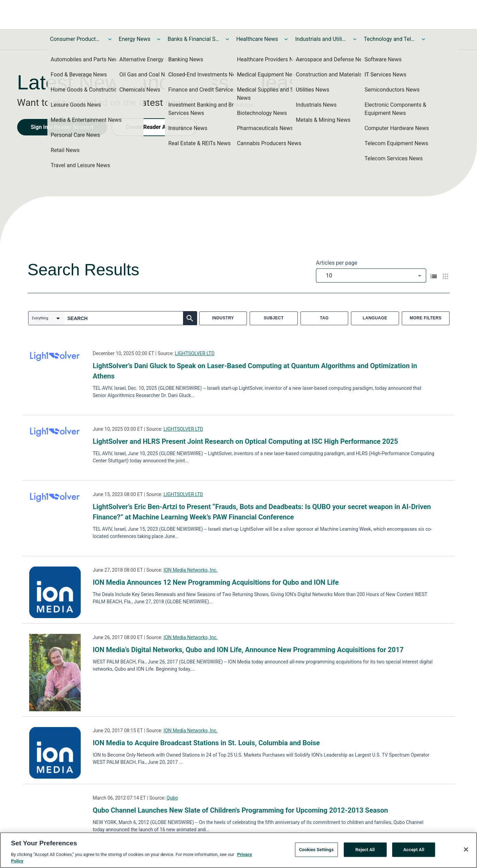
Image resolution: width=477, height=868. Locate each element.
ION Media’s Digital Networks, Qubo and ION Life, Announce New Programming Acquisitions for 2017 (248, 650)
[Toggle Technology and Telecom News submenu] (423, 39)
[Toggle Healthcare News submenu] (286, 39)
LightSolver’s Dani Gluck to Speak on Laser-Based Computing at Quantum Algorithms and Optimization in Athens (255, 371)
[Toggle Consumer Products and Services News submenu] (110, 39)
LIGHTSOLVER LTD (195, 353)
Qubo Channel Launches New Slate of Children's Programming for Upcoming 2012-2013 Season (240, 810)
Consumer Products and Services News (76, 39)
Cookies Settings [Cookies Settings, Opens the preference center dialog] (316, 852)
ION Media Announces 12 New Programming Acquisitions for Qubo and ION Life (216, 582)
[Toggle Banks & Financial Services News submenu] (227, 39)
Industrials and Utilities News (321, 39)
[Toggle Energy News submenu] (159, 39)
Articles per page (337, 263)
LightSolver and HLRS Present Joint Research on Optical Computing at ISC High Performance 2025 (245, 441)
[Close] (466, 851)
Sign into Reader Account (62, 127)
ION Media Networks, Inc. (190, 570)
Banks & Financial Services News (193, 39)
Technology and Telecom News (389, 39)
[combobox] (371, 276)
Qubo (172, 798)
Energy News (135, 39)
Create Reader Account (154, 127)
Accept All (414, 852)
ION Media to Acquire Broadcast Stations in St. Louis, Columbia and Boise (206, 743)
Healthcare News (257, 39)
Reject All (365, 852)
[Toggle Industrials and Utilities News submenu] (355, 39)
